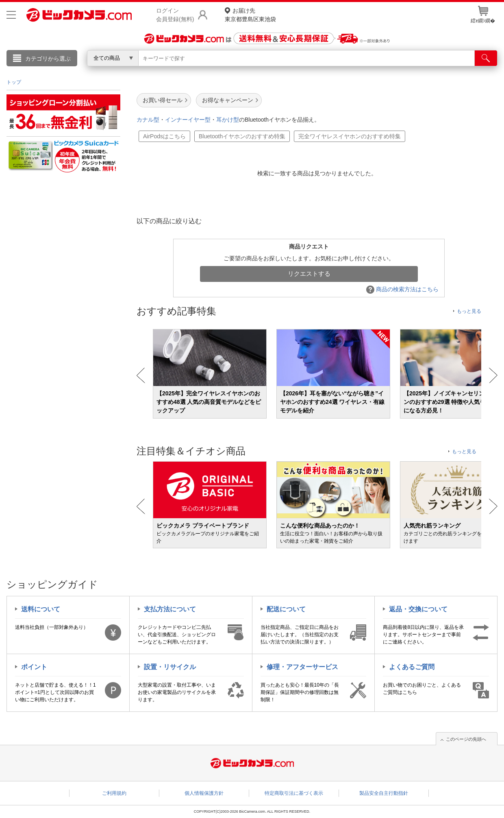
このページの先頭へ (466, 739)
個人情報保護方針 (204, 793)
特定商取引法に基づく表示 (294, 793)
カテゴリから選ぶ (48, 59)
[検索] (486, 58)
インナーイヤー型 (188, 120)
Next (493, 375)
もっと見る (469, 311)
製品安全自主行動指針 (384, 793)
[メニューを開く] (11, 15)
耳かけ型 (228, 120)
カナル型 (148, 120)
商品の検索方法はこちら (402, 289)
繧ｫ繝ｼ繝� (483, 15)
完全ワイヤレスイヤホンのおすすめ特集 (350, 136)
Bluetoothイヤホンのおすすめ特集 (242, 136)
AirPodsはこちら (164, 136)
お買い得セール (163, 100)
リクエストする (309, 274)
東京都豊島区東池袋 (250, 14)
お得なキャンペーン (228, 100)
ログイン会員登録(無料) (175, 15)
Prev (141, 375)
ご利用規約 (114, 793)
